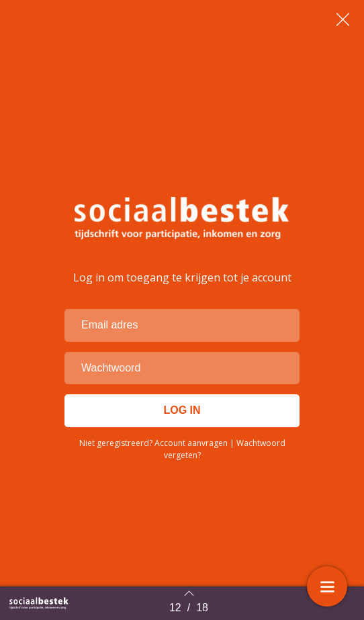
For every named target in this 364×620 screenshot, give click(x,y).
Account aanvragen (191, 443)
